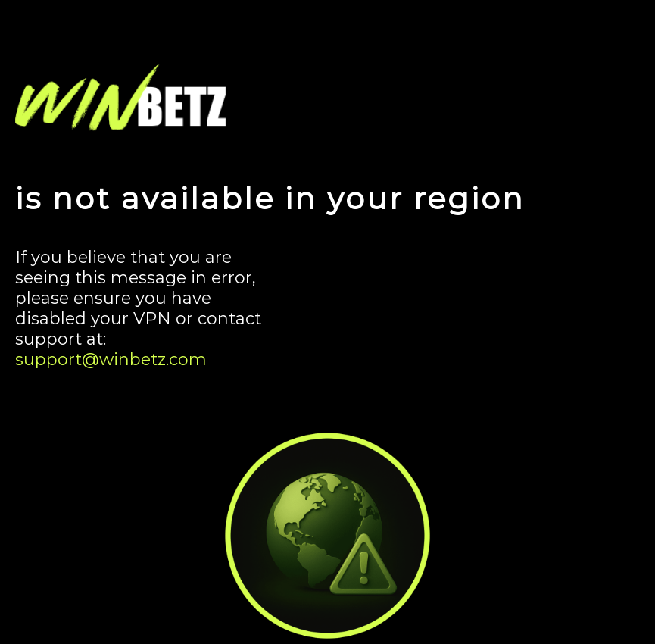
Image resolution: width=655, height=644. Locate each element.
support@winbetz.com (111, 360)
